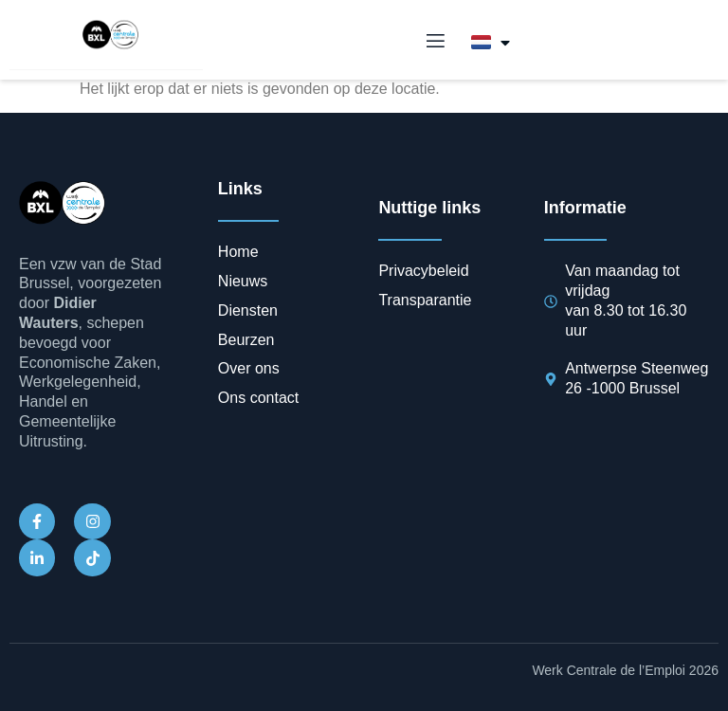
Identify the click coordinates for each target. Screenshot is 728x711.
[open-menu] (434, 42)
